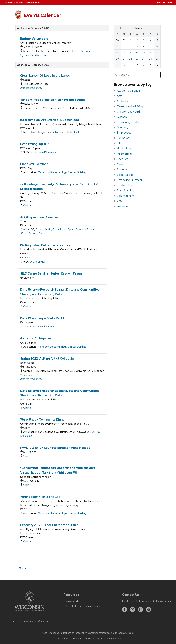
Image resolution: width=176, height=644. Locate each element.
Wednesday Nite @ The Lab (40, 497)
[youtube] (149, 610)
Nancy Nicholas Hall (67, 132)
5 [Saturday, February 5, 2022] (157, 40)
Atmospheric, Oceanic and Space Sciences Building (66, 229)
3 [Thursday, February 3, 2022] (144, 40)
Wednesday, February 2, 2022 (33, 28)
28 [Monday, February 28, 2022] (124, 65)
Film (120, 143)
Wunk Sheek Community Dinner (43, 420)
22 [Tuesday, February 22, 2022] (131, 59)
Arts (120, 96)
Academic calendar (129, 91)
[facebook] (125, 610)
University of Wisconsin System (105, 639)
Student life (125, 185)
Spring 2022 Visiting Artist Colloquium (48, 359)
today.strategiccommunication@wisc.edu (150, 601)
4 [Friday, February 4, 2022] (151, 40)
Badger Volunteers (34, 39)
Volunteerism (125, 196)
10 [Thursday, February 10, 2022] (144, 46)
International (125, 154)
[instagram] (141, 610)
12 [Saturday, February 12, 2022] (157, 46)
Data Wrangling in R (34, 144)
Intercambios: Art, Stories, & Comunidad (50, 120)
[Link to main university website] (29, 612)
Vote (120, 201)
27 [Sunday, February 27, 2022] (117, 65)
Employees (124, 133)
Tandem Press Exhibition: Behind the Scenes (53, 100)
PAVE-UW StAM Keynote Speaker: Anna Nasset (55, 448)
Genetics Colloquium (36, 338)
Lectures (123, 159)
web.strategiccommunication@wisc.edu (114, 633)
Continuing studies (129, 122)
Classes (122, 117)
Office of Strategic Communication (82, 606)
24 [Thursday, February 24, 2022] (144, 59)
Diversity (123, 127)
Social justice (125, 175)
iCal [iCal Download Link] (22, 569)
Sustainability (125, 190)
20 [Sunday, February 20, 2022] (117, 59)
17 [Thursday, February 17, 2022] (144, 53)
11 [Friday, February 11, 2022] (151, 46)
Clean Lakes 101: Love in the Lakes (45, 76)
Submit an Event (163, 3)
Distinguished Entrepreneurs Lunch (46, 245)
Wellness (122, 206)
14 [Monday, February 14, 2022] (124, 53)
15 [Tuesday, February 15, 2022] (131, 53)
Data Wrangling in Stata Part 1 (42, 318)
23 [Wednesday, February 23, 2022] (137, 59)
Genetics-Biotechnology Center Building (62, 172)
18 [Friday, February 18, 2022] (151, 53)
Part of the (29, 621)
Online (27, 205)
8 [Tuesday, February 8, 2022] (131, 46)
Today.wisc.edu (71, 601)
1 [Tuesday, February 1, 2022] (131, 40)
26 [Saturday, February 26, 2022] (157, 59)
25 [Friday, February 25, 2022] (151, 59)
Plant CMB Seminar (34, 164)
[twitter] (133, 610)
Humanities (124, 148)
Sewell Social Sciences (43, 152)
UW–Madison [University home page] (22, 3)
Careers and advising (130, 106)
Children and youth (129, 112)
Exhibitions (124, 138)
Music (121, 164)
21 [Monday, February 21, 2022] (124, 59)
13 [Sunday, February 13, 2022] (117, 53)
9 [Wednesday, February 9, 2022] (137, 46)
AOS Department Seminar (39, 217)
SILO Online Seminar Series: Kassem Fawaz (51, 273)
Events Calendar (43, 15)
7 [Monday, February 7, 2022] (124, 46)
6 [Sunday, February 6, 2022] (117, 46)
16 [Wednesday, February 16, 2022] (137, 53)
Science (122, 169)
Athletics (122, 101)
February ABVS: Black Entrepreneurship (49, 525)
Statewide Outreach (130, 180)
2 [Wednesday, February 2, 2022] (137, 40)
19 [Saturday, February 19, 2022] (157, 53)
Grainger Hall (38, 262)
